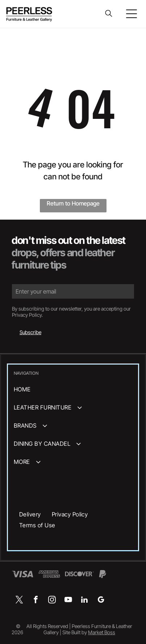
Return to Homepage (73, 203)
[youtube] (68, 601)
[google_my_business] (101, 601)
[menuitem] (73, 389)
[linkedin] (85, 601)
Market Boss (102, 632)
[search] (109, 14)
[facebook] (36, 601)
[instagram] (52, 601)
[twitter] (19, 601)
